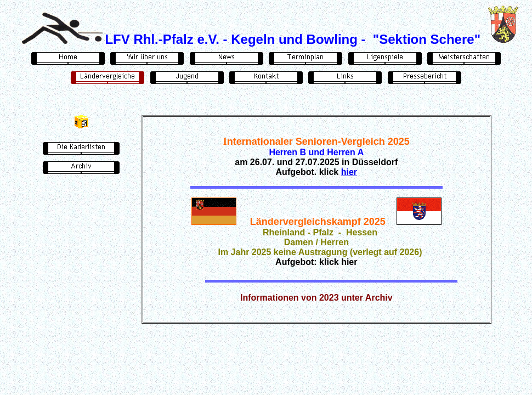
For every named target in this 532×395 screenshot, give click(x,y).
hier (349, 172)
